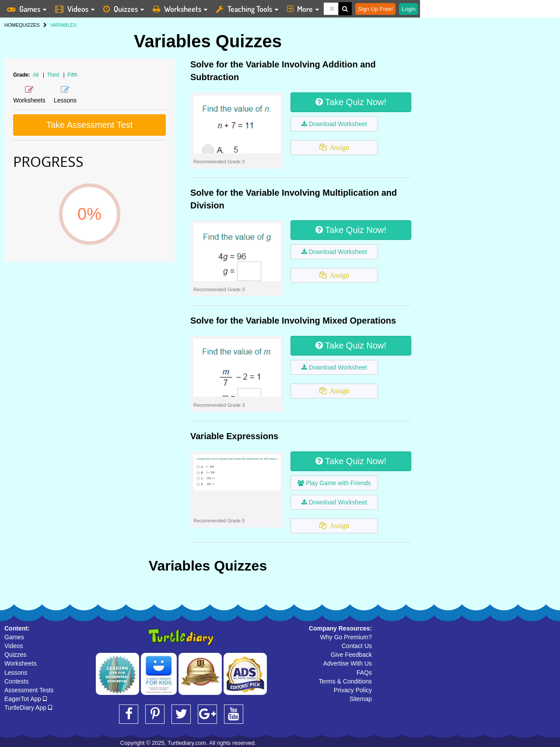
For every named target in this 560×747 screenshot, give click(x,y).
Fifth (72, 75)
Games (14, 637)
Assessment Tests (29, 690)
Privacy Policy (353, 690)
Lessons (16, 673)
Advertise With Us (348, 663)
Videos (14, 646)
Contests (16, 681)
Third (54, 75)
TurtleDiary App (28, 708)
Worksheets (21, 663)
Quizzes (16, 655)
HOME (12, 25)
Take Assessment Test (90, 125)
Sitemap (361, 699)
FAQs (364, 673)
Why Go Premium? (346, 637)
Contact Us (357, 646)
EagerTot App (26, 699)
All (36, 75)
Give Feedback (351, 655)
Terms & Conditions (345, 681)
